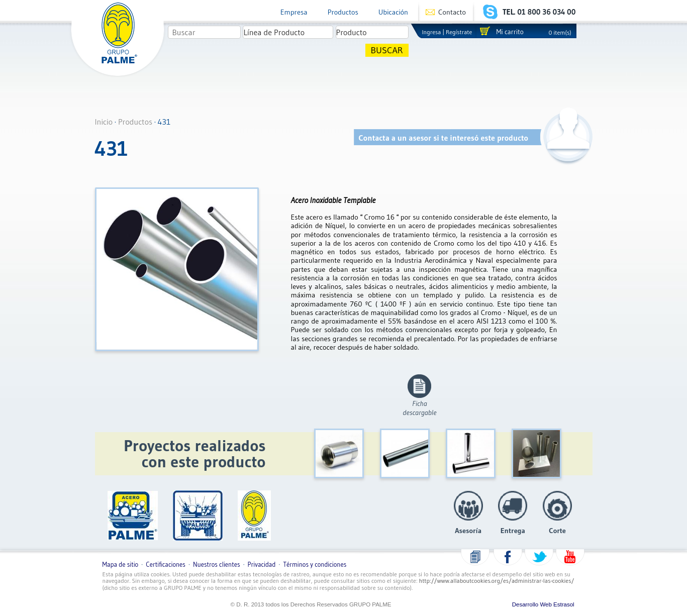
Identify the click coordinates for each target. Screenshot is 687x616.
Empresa (294, 12)
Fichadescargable (419, 408)
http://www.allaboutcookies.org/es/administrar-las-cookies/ (497, 581)
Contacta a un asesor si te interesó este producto (444, 138)
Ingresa (432, 32)
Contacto (452, 12)
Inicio (104, 122)
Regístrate (459, 32)
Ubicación (393, 12)
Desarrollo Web (532, 604)
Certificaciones (166, 564)
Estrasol (564, 604)
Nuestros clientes (216, 564)
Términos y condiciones (315, 564)
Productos (343, 12)
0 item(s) (560, 32)
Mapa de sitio (121, 564)
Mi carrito (510, 32)
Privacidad (262, 564)
